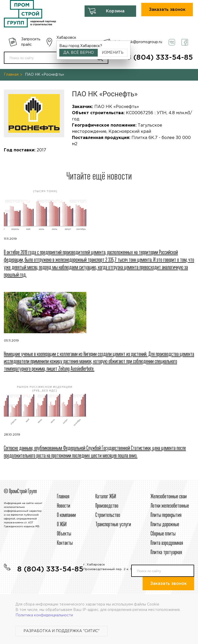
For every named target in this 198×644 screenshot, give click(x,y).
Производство (107, 506)
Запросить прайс (31, 42)
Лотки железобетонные (170, 506)
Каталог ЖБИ (106, 497)
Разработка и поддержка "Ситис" (61, 631)
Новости (64, 506)
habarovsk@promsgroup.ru (139, 42)
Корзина (115, 11)
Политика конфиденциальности (44, 615)
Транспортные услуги (113, 525)
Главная (11, 75)
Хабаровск (66, 38)
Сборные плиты (163, 534)
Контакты (65, 543)
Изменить (113, 53)
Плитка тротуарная (166, 553)
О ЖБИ (62, 525)
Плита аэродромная (167, 543)
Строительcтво (108, 515)
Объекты (64, 534)
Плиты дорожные (165, 525)
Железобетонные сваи (169, 497)
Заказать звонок (167, 10)
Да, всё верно (79, 53)
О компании (66, 515)
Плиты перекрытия (166, 515)
